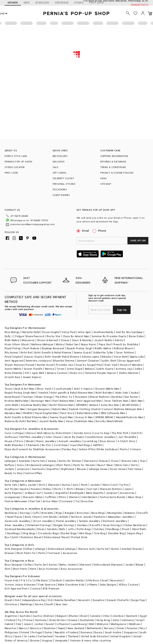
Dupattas (53, 469)
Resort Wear (105, 465)
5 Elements (33, 445)
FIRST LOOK (11, 173)
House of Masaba (131, 365)
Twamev (28, 397)
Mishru (60, 344)
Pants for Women (84, 465)
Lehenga (40, 549)
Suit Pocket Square (16, 489)
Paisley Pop (69, 449)
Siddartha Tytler (103, 352)
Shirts (42, 485)
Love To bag (101, 433)
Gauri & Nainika (82, 340)
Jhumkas (82, 525)
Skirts (134, 465)
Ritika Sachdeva (107, 449)
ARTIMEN (81, 405)
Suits (76, 485)
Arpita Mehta (13, 369)
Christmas (11, 604)
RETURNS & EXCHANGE (113, 162)
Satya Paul (69, 332)
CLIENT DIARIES (61, 195)
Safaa (138, 369)
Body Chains (33, 517)
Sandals (52, 529)
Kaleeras (130, 513)
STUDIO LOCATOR (15, 167)
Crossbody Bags (49, 533)
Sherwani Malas (33, 497)
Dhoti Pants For (26, 553)
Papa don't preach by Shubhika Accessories (32, 449)
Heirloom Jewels (81, 517)
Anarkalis (25, 461)
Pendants (100, 517)
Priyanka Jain (65, 365)
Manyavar (28, 340)
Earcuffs (143, 513)
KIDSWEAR (62, 2)
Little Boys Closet (97, 580)
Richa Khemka (14, 373)
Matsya (50, 369)
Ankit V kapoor (83, 389)
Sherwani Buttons (111, 489)
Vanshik (43, 393)
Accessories (127, 493)
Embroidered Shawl (56, 537)
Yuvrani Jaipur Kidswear (20, 584)
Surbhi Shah (109, 361)
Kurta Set (103, 549)
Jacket (129, 565)
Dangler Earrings (64, 525)
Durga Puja (138, 600)
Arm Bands (50, 517)
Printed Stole (79, 537)
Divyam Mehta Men (107, 389)
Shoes (41, 529)
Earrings (25, 513)
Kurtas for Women (70, 461)
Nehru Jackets (68, 565)
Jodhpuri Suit (33, 493)
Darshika (117, 397)
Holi (17, 600)
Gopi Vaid (111, 365)
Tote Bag (100, 533)
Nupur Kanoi (89, 344)
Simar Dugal (75, 369)
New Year (62, 604)
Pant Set (35, 501)
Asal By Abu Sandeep (129, 332)
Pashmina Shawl (31, 537)
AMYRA (97, 445)
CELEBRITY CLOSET (63, 178)
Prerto (124, 449)
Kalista (119, 340)
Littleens (92, 584)
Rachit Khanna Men (62, 405)
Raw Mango (12, 332)
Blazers (80, 489)
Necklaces (11, 513)
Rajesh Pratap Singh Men (20, 393)
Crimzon (135, 449)
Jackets (10, 469)
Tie (77, 501)
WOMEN (13, 2)
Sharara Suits (87, 549)
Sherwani (54, 485)
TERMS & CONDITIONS (113, 167)
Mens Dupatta (95, 493)
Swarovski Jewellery (18, 521)
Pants (84, 485)
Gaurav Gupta (33, 357)
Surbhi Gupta (105, 369)
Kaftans (10, 465)
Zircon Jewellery (43, 521)
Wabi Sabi (122, 393)
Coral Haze (61, 445)
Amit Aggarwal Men (89, 401)
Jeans (128, 489)
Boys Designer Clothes (19, 565)
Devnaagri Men (41, 401)
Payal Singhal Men (46, 413)
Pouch (126, 529)
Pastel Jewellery (66, 521)
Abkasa (94, 405)
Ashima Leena (90, 357)
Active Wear (50, 501)
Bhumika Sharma (64, 361)
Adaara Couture (57, 373)
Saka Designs (108, 584)
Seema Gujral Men (61, 417)
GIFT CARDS (60, 173)
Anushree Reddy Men (34, 405)
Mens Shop (135, 497)
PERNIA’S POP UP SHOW (19, 162)
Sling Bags (29, 533)
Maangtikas (115, 513)
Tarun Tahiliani (125, 352)
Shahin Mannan (129, 373)
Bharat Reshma (99, 397)
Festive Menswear (16, 501)
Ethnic (62, 497)
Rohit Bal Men (104, 393)
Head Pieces (15, 517)
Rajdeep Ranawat (53, 348)
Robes (47, 489)
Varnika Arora (82, 433)
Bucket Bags (69, 533)
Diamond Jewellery (115, 521)
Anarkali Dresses (132, 549)
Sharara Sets (129, 461)
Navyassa (116, 580)
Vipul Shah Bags (80, 445)
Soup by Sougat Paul (89, 365)
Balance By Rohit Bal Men (21, 421)
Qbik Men (137, 401)
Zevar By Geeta (74, 437)
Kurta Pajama (13, 493)
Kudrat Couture (102, 409)
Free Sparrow (47, 584)
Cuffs (36, 513)
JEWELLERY (42, 2)
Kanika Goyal (45, 365)
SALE (56, 167)
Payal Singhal (13, 357)
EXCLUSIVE (59, 162)
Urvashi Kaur (13, 377)
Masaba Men (13, 413)
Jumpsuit (112, 493)
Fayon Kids (12, 580)
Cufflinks (51, 497)
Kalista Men (60, 409)
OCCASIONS (60, 189)
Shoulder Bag (116, 533)
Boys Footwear (49, 569)
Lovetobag (90, 441)
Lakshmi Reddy (74, 580)
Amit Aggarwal (14, 361)
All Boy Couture (128, 584)
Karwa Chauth (44, 604)
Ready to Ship (13, 473)
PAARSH (28, 413)
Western (74, 497)
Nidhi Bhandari (14, 445)
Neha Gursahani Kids (71, 584)
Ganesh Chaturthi (118, 600)
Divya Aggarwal (129, 361)
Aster (49, 437)
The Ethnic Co (64, 397)
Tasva (8, 389)
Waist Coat (110, 485)
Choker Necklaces (134, 525)
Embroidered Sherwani (108, 565)
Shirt (8, 569)
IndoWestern (89, 497)
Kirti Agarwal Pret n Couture (22, 588)
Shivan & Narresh (48, 340)
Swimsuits (38, 469)
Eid (50, 600)
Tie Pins (124, 485)
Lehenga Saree (98, 469)
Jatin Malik (12, 405)
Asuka (134, 393)
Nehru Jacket (28, 485)
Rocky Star (54, 336)
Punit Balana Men (63, 401)
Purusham (81, 397)
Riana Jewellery (46, 441)
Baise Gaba (136, 336)
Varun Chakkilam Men (80, 421)
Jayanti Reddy (103, 340)
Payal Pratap (13, 348)
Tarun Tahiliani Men (116, 401)
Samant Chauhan (88, 361)
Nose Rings (98, 513)
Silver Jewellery (14, 525)
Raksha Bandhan (65, 600)
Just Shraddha (127, 437)
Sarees (52, 461)
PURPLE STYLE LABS (16, 156)
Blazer (140, 565)
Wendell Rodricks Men (129, 417)
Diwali (9, 600)
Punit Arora (67, 413)
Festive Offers (33, 473)
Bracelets (47, 513)
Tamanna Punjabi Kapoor (100, 373)
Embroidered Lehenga (62, 549)
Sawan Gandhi (33, 369)
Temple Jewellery (90, 521)
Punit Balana (31, 348)
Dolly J (9, 336)
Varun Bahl (121, 357)
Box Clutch (11, 537)
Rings (59, 513)
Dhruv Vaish (44, 389)
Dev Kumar (131, 397)
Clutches (99, 529)
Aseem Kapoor (32, 377)
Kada (32, 529)
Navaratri (84, 600)
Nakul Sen (72, 344)
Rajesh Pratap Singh (80, 348)
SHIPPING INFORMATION (114, 156)
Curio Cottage (14, 433)
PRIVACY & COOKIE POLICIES (117, 173)
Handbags (113, 529)
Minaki (30, 441)
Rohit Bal (26, 352)
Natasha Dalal (31, 332)
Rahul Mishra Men (88, 413)
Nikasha (107, 357)
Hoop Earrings (112, 525)
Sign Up (122, 310)
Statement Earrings (39, 525)
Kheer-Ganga (44, 397)
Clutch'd (136, 433)
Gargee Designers (39, 409)
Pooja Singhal (51, 332)
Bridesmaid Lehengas (40, 465)
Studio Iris (76, 373)
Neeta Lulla (137, 357)
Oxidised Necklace (16, 529)
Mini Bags (86, 533)
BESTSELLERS (60, 156)
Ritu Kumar (11, 352)
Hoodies (36, 489)
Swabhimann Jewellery (101, 437)
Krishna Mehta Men (17, 401)
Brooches (87, 501)
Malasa (89, 369)
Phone (102, 230)
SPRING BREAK (104, 417)
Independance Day (34, 600)
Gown (115, 461)
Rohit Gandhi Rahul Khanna (62, 357)
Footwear (67, 501)
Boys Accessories (72, 569)
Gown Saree (118, 469)
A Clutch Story (127, 441)
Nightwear (68, 469)
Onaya (65, 340)
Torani (61, 369)
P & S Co (26, 580)
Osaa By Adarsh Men (76, 336)
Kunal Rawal (12, 397)
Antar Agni (84, 332)
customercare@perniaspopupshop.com (32, 224)
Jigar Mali (38, 373)
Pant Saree (135, 469)
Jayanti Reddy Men (51, 421)
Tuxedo (48, 493)
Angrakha (61, 493)
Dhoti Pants (64, 465)
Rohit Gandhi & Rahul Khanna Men (26, 417)
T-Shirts (69, 489)
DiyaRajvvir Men (15, 409)
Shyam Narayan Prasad (20, 365)
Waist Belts (139, 529)
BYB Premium (51, 588)
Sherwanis (90, 461)
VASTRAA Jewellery (31, 437)
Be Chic (47, 445)
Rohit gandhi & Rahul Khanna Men (72, 393)
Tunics (21, 465)
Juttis (71, 529)
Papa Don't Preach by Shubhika (119, 344)
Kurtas (66, 485)
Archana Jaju (124, 369)
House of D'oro (14, 441)
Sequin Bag (134, 533)
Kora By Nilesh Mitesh (109, 421)
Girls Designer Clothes (19, 549)
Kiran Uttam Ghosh (17, 344)
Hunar (58, 437)
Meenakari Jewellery (121, 517)
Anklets (64, 517)
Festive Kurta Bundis (113, 497)
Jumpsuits (23, 469)
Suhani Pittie (87, 449)
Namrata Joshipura (38, 361)
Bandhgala (77, 493)
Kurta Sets (39, 461)
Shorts (57, 489)
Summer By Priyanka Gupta (109, 336)
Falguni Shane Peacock (30, 336)
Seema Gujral (82, 352)
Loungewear (13, 497)
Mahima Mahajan (42, 344)
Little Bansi (41, 580)
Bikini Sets (122, 465)
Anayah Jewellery (70, 441)
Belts (62, 529)
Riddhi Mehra (103, 348)
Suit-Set (92, 489)
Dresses (104, 461)
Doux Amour (107, 441)
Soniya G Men (84, 417)
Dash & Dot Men (24, 389)
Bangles (70, 513)
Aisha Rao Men (110, 405)
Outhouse (11, 437)
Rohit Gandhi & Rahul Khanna (53, 352)
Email (83, 230)
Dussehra (98, 600)
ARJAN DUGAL (130, 405)
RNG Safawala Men (113, 413)
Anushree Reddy (104, 332)
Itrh (27, 373)
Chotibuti (56, 580)
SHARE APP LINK (138, 241)
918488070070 (140, 5)
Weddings (26, 604)
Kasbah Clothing (80, 409)
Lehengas (11, 461)
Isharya (30, 433)
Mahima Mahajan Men (128, 409)
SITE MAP (106, 184)
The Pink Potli (120, 433)
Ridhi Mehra (12, 340)
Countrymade (62, 389)
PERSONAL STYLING (64, 184)
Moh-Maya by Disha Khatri (54, 433)
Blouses (82, 469)
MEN (27, 2)
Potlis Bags (84, 529)
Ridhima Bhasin (123, 348)
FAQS (104, 178)
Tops (143, 461)
